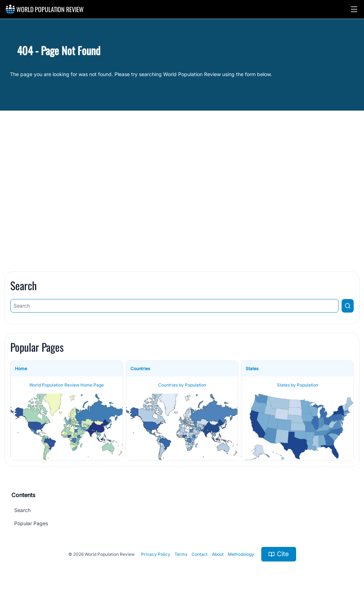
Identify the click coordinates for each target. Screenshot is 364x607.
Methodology (241, 554)
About (218, 554)
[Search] (175, 306)
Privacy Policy (156, 554)
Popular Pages (31, 523)
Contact (200, 554)
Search (22, 510)
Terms (181, 554)
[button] (354, 9)
